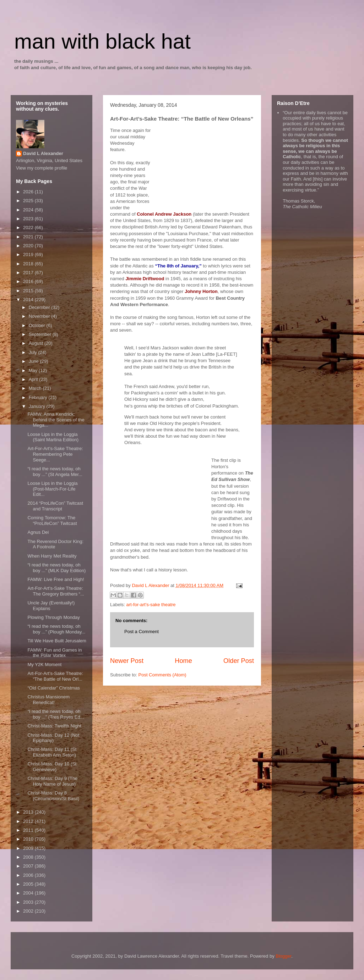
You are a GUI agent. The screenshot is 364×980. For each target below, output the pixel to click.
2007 (29, 866)
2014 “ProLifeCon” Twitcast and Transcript (55, 506)
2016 (29, 281)
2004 (29, 893)
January (38, 406)
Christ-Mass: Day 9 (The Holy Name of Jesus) (52, 781)
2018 (29, 264)
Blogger (283, 956)
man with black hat (102, 41)
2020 (29, 246)
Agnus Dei (38, 532)
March (36, 388)
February (39, 397)
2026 (29, 192)
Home (183, 661)
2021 (29, 237)
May (34, 370)
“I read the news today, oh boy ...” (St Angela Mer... (55, 472)
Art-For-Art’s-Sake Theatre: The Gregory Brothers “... (56, 591)
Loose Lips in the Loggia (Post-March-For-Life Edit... (52, 489)
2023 (29, 219)
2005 (29, 884)
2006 (29, 875)
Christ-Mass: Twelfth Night (54, 726)
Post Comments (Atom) (162, 675)
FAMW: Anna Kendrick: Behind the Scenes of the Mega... (56, 420)
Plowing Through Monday (53, 617)
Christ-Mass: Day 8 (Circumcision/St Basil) (53, 796)
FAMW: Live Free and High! (56, 579)
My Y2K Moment (44, 665)
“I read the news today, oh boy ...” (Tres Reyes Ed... (56, 714)
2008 (29, 857)
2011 (29, 830)
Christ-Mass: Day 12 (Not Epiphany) (53, 738)
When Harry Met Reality (52, 556)
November (40, 316)
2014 (29, 300)
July (34, 352)
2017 (29, 273)
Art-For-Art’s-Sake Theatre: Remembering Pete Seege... (55, 454)
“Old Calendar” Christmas (53, 688)
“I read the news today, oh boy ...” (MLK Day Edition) (56, 568)
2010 (29, 839)
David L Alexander (43, 153)
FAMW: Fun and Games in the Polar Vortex (55, 653)
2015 (29, 291)
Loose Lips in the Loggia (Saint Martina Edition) (53, 437)
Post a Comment (142, 632)
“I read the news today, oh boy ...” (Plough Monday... (56, 629)
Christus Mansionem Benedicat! (48, 700)
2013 (29, 812)
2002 (29, 911)
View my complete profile (42, 168)
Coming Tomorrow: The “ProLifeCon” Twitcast (52, 521)
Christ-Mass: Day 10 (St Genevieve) (52, 767)
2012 (29, 821)
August (37, 343)
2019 (29, 254)
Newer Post (127, 661)
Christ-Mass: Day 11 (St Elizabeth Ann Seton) (52, 752)
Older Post (239, 661)
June (34, 361)
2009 (29, 848)
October (38, 325)
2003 (29, 902)
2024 (29, 210)
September (41, 334)
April (34, 379)
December (40, 307)
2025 (29, 201)
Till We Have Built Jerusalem (57, 641)
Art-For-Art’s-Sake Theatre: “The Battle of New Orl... (55, 676)
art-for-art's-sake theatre (151, 605)
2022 (29, 228)
